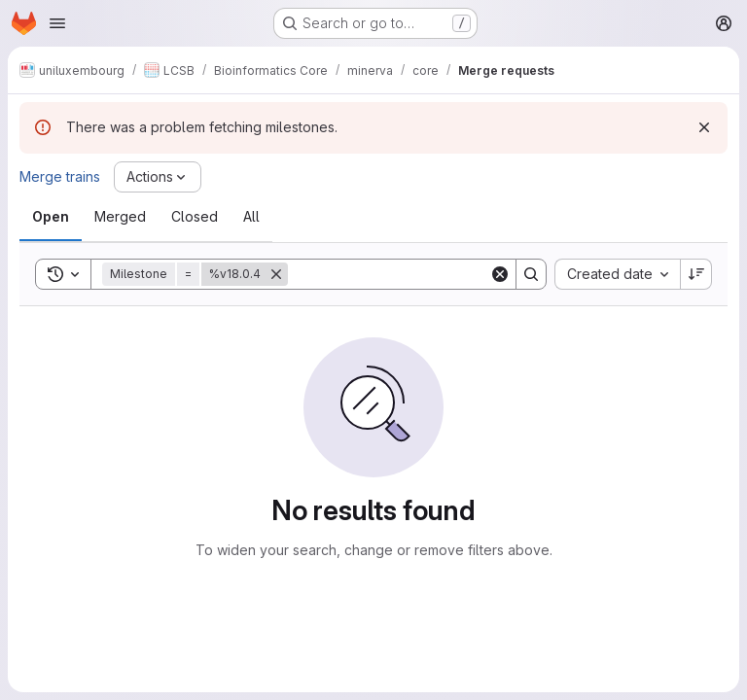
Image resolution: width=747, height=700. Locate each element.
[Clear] (500, 274)
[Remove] (276, 274)
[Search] (409, 274)
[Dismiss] (704, 127)
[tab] (51, 217)
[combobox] (617, 274)
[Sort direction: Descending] (696, 274)
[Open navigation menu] (57, 23)
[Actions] (158, 177)
